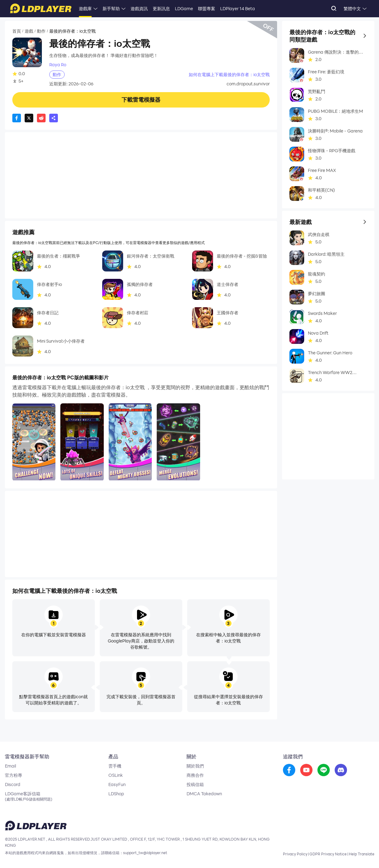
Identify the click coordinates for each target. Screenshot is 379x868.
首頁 (17, 31)
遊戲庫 (85, 8)
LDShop (116, 794)
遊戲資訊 (139, 8)
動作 (41, 31)
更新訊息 (161, 8)
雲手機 (115, 766)
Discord (13, 784)
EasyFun (117, 784)
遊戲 (29, 31)
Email (10, 766)
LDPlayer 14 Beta (238, 8)
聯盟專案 (207, 8)
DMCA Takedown (204, 794)
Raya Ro (58, 65)
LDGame (184, 8)
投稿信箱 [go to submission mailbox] (195, 784)
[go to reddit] (324, 770)
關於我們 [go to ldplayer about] (195, 766)
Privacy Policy (295, 854)
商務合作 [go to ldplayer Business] (195, 775)
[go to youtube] (306, 770)
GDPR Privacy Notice (328, 854)
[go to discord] (341, 770)
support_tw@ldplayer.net (145, 853)
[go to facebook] (289, 770)
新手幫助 (111, 8)
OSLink (116, 775)
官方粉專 (14, 775)
